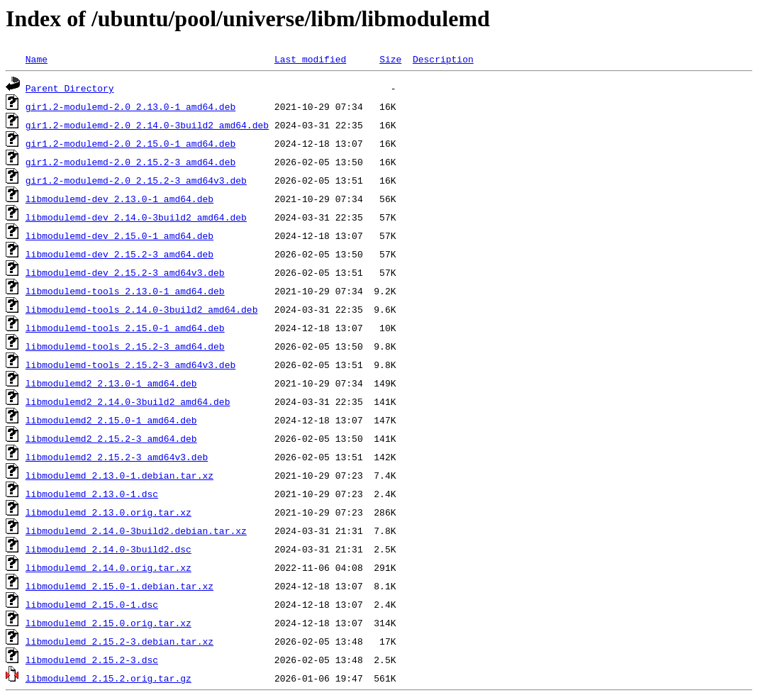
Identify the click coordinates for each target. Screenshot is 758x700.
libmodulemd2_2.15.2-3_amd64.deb (111, 438)
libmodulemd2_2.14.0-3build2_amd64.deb (128, 401)
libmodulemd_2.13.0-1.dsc (92, 494)
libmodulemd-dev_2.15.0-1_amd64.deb (119, 235)
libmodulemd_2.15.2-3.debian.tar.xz (119, 641)
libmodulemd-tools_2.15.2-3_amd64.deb (125, 346)
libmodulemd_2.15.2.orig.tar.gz (108, 678)
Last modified (310, 59)
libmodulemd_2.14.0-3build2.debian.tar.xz (136, 530)
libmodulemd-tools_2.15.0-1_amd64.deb (125, 328)
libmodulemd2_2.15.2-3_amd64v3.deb (117, 457)
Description (443, 59)
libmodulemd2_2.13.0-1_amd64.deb (111, 383)
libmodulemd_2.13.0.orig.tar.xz (108, 512)
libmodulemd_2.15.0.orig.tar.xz (108, 623)
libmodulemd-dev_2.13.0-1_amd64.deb (119, 199)
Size (390, 59)
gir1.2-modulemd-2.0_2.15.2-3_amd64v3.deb (136, 180)
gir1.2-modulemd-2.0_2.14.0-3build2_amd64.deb (147, 125)
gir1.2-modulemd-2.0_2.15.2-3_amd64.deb (130, 162)
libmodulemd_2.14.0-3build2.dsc (108, 549)
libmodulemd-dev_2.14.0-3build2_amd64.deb (136, 217)
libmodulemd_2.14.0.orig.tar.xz (108, 567)
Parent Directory (70, 88)
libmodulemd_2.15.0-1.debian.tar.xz (119, 586)
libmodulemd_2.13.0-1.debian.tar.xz (119, 475)
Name (37, 59)
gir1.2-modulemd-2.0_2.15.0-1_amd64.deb (130, 143)
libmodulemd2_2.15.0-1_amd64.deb (111, 420)
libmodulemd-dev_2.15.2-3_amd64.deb (119, 254)
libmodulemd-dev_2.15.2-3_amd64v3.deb (125, 272)
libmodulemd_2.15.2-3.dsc (92, 660)
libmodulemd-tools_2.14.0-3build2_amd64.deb (142, 309)
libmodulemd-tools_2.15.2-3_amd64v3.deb (130, 365)
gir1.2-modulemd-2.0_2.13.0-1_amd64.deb (130, 106)
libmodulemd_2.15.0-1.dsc (92, 604)
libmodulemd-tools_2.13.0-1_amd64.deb (125, 291)
